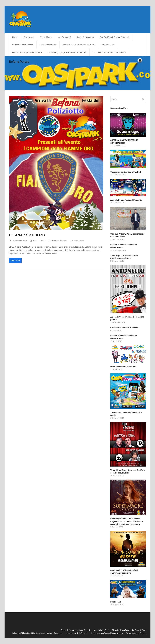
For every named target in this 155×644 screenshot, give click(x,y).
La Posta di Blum (139, 630)
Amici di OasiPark (101, 630)
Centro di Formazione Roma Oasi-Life (76, 630)
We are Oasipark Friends (136, 633)
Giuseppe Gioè (39, 241)
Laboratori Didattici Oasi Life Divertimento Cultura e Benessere (37, 633)
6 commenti (79, 241)
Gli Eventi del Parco (59, 241)
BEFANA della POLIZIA (27, 235)
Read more (15, 260)
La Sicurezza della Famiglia (77, 633)
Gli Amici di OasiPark (120, 630)
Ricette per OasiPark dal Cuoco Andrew (107, 633)
